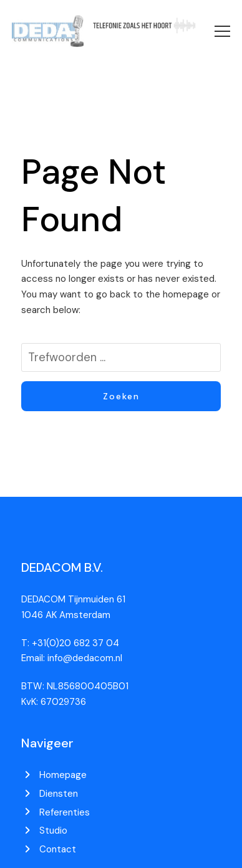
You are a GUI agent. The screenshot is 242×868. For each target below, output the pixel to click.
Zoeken (121, 396)
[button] (222, 31)
